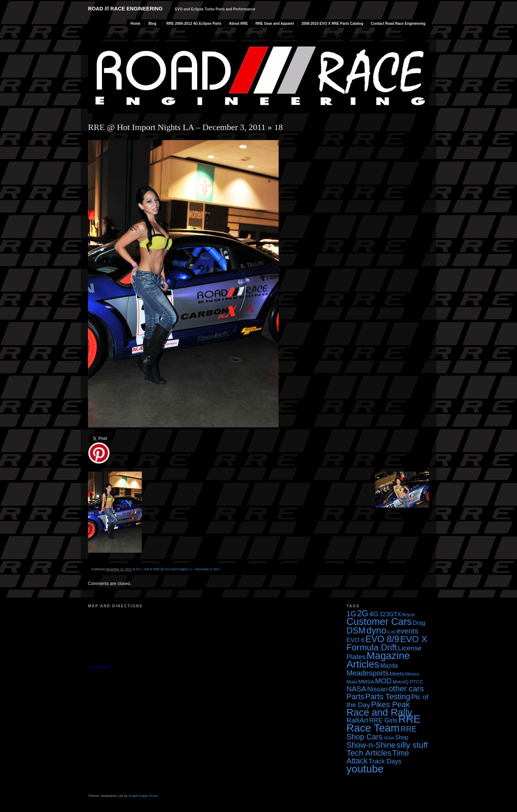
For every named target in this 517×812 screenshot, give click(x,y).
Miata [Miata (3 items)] (352, 682)
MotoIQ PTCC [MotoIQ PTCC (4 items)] (408, 682)
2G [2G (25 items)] (363, 613)
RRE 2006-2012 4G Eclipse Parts (194, 24)
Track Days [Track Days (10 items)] (385, 761)
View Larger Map (99, 667)
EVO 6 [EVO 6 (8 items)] (355, 640)
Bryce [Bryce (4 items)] (408, 615)
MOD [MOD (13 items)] (383, 681)
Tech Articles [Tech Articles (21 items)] (369, 753)
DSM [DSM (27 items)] (356, 630)
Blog (152, 24)
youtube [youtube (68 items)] (365, 769)
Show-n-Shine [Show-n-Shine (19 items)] (371, 745)
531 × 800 (143, 569)
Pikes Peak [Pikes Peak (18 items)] (390, 705)
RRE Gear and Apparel (275, 24)
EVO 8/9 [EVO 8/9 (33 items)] (382, 639)
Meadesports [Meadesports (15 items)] (368, 673)
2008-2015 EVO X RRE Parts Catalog (332, 24)
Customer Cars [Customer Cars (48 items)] (379, 622)
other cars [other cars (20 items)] (406, 689)
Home (135, 24)
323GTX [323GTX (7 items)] (390, 614)
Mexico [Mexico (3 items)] (412, 674)
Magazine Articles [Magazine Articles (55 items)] (378, 660)
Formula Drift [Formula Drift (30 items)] (372, 647)
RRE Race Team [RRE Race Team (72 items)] (383, 723)
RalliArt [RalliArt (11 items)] (357, 720)
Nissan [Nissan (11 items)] (377, 689)
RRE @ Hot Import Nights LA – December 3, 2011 (177, 127)
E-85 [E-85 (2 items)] (392, 632)
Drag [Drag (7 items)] (419, 623)
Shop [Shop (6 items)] (402, 737)
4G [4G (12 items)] (374, 614)
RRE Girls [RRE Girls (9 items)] (383, 720)
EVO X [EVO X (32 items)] (414, 639)
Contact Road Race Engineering (398, 24)
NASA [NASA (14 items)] (356, 689)
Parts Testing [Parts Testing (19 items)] (388, 697)
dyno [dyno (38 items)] (376, 630)
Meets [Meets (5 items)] (397, 674)
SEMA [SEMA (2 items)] (389, 738)
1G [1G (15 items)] (351, 614)
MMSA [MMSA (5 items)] (366, 682)
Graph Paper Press (143, 796)
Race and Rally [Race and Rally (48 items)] (379, 713)
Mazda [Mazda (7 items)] (389, 665)
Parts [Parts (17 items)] (355, 697)
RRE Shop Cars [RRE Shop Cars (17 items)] (381, 733)
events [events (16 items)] (407, 631)
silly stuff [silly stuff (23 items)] (412, 745)
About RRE (239, 24)
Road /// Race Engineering (125, 9)
